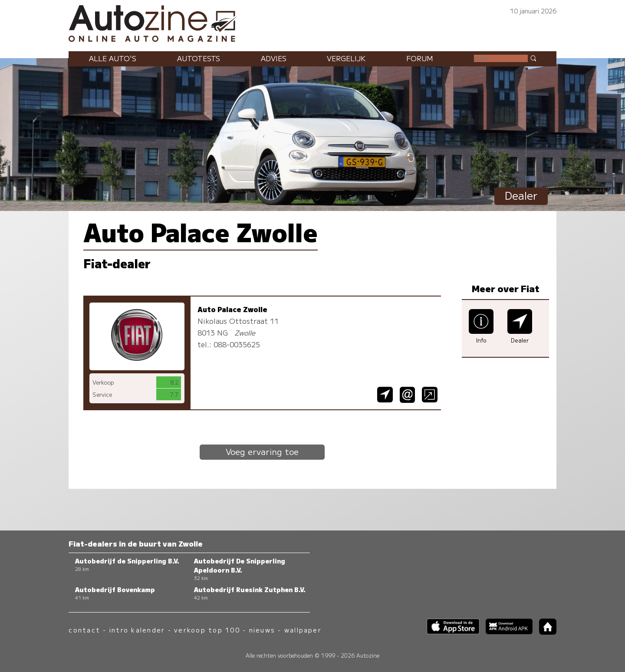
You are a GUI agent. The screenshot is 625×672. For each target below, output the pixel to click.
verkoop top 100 (207, 630)
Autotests (199, 58)
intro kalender (137, 630)
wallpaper (303, 630)
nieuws (262, 630)
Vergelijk (346, 58)
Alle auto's (113, 58)
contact (84, 630)
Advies (274, 58)
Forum (420, 58)
